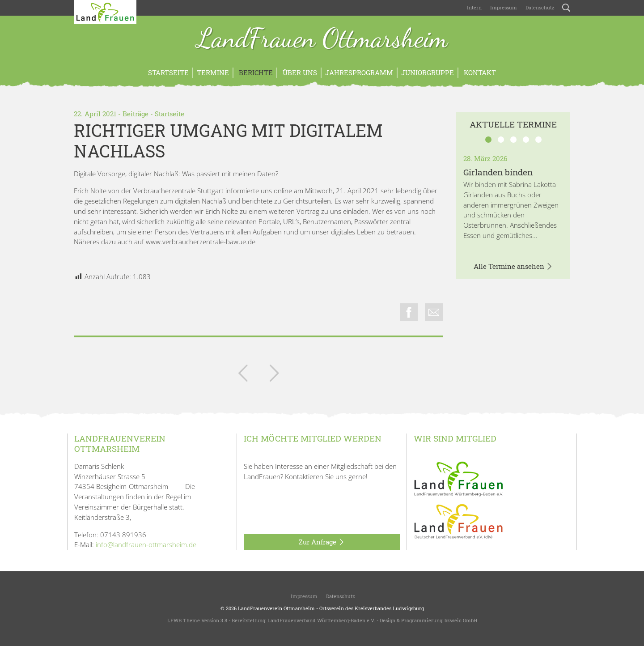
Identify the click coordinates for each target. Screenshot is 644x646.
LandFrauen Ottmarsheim (322, 39)
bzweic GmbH (461, 620)
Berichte (255, 72)
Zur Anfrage (322, 542)
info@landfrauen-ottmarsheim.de (146, 544)
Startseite (168, 72)
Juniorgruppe (428, 72)
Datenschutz (539, 7)
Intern (474, 7)
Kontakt (479, 72)
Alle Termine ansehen (513, 267)
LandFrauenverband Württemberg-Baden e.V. (321, 620)
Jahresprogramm (359, 72)
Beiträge (136, 114)
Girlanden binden (498, 172)
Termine (213, 72)
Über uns (299, 72)
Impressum (503, 7)
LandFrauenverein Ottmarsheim (276, 608)
